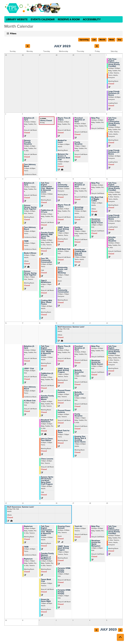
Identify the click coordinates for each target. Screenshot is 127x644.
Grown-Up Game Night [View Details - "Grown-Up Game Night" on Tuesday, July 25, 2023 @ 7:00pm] (46, 600)
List (94, 40)
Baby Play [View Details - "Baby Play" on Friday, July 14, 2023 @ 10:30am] (95, 183)
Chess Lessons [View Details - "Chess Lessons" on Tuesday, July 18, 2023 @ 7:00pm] (47, 459)
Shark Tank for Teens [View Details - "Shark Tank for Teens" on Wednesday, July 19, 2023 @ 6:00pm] (64, 432)
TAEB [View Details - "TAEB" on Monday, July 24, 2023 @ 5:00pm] (26, 547)
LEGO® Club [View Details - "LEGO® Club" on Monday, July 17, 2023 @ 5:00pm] (29, 369)
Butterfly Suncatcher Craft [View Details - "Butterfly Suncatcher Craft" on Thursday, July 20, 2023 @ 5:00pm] (79, 394)
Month (102, 40)
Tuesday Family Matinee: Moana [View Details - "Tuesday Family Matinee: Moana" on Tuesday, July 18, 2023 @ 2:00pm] (47, 398)
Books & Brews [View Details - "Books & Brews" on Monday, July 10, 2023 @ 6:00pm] (30, 253)
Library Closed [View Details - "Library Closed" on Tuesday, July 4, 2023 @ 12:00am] (46, 121)
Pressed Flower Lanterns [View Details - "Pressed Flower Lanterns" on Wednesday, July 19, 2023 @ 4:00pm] (64, 411)
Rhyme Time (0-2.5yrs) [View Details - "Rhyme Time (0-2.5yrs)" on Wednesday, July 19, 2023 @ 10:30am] (64, 347)
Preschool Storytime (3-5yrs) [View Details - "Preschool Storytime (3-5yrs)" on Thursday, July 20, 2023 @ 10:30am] (80, 348)
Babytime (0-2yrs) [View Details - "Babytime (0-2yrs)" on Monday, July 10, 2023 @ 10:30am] (29, 184)
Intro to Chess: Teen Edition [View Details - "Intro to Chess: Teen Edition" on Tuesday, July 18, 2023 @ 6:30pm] (47, 440)
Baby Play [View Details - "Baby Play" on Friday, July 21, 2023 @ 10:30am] (95, 346)
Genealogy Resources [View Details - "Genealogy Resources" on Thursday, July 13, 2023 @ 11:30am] (79, 208)
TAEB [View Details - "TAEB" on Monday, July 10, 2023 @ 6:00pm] (26, 241)
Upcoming (84, 40)
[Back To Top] (120, 637)
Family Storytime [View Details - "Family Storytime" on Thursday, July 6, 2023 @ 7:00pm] (79, 143)
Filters (13, 33)
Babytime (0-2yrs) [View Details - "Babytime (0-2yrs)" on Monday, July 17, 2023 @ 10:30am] (29, 347)
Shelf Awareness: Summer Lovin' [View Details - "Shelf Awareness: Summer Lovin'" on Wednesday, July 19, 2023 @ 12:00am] (71, 327)
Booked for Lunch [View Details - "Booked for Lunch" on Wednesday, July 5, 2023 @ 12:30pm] (62, 141)
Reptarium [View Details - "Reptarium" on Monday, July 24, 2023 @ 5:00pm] (28, 526)
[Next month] (97, 46)
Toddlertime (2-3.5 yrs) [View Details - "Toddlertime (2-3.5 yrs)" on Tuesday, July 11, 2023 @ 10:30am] (47, 211)
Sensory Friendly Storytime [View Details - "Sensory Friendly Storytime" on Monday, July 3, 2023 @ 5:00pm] (28, 142)
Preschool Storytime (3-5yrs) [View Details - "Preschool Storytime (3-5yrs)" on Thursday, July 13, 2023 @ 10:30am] (80, 185)
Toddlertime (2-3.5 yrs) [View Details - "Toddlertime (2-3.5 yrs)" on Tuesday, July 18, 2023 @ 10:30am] (47, 374)
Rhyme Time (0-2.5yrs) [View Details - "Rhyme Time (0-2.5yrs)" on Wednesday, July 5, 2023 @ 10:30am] (64, 119)
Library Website (17, 19)
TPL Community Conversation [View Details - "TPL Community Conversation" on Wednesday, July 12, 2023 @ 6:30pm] (63, 290)
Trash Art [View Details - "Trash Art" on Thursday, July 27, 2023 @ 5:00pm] (78, 526)
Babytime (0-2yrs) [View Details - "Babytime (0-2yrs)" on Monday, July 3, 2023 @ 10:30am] (29, 119)
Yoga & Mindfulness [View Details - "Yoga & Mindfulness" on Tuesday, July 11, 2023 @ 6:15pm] (46, 281)
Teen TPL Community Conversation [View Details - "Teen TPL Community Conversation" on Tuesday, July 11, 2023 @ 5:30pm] (46, 260)
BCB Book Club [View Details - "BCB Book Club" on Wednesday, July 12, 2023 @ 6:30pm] (64, 249)
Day (120, 40)
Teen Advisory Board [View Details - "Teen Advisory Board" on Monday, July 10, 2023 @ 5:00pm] (30, 228)
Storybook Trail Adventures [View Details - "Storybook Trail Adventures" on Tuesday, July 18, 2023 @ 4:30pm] (47, 421)
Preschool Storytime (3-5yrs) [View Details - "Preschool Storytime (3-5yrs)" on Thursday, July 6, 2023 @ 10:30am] (80, 120)
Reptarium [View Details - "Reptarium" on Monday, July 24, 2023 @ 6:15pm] (28, 559)
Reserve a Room (69, 19)
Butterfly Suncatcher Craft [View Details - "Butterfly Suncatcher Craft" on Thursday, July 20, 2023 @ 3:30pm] (79, 372)
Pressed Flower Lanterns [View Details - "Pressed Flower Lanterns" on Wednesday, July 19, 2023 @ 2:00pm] (64, 391)
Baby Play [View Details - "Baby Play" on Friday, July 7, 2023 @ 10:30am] (95, 118)
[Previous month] (28, 46)
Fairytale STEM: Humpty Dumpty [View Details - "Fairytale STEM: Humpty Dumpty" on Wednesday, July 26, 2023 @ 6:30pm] (64, 592)
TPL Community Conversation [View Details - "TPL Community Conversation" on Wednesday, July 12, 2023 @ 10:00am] (63, 185)
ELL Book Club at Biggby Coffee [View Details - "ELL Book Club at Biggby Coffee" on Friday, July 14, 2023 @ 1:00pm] (97, 199)
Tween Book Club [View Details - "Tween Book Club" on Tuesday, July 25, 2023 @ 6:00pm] (46, 580)
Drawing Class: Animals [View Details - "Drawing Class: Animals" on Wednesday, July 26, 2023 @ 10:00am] (64, 527)
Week (112, 40)
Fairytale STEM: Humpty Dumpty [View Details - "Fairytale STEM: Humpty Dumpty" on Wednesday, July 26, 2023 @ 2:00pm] (64, 570)
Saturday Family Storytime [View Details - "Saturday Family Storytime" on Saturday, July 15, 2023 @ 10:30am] (112, 239)
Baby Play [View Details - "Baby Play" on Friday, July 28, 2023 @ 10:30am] (95, 526)
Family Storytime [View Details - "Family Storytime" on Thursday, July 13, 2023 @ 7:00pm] (79, 228)
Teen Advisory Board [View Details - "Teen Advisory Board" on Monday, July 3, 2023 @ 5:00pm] (30, 165)
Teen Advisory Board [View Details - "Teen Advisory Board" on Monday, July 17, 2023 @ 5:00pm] (30, 388)
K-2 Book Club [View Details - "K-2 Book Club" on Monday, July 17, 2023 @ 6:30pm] (30, 401)
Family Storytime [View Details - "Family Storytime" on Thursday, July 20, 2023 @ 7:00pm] (79, 415)
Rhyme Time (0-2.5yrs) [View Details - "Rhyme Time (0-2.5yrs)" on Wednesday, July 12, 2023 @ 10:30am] (64, 206)
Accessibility (92, 19)
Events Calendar (43, 19)
